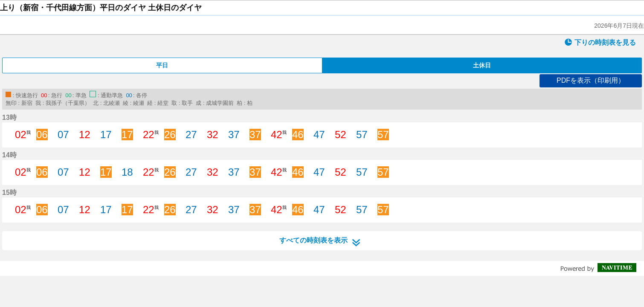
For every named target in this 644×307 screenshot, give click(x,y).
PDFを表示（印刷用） (591, 80)
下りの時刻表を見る (600, 42)
